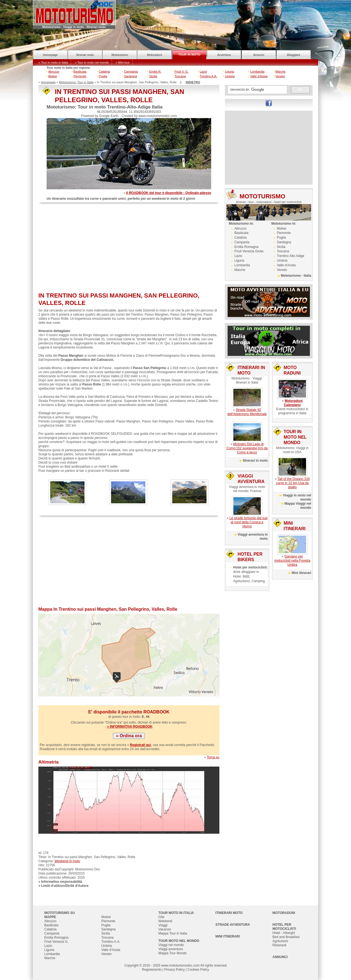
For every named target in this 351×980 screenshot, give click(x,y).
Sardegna (131, 76)
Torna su (213, 757)
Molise (53, 76)
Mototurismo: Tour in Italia (76, 82)
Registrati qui (141, 745)
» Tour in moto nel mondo (92, 62)
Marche (281, 72)
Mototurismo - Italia (296, 276)
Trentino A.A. (208, 76)
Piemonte (80, 76)
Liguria (229, 72)
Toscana (180, 76)
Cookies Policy (198, 970)
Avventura (224, 55)
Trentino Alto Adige (290, 256)
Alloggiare (294, 55)
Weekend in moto (67, 861)
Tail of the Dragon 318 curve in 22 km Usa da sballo (293, 483)
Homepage (50, 55)
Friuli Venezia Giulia (249, 251)
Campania (131, 72)
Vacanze (165, 929)
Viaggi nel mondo (171, 945)
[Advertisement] (129, 248)
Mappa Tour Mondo (173, 953)
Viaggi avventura (171, 949)
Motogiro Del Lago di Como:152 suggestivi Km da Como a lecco (247, 448)
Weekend (165, 921)
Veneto (280, 76)
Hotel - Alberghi (284, 933)
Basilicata (80, 72)
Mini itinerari (302, 573)
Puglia (103, 76)
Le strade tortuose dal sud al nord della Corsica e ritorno (248, 522)
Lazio (203, 72)
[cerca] (257, 90)
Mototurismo (120, 55)
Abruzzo (54, 72)
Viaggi (163, 925)
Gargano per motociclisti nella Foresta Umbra (292, 561)
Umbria (230, 76)
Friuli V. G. (181, 72)
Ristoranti (280, 945)
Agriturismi (280, 941)
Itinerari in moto (255, 461)
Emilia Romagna (247, 247)
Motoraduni (155, 55)
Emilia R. (155, 72)
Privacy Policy (175, 970)
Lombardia (257, 72)
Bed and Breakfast (286, 937)
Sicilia (153, 76)
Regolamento (152, 970)
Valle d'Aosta (259, 76)
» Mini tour (122, 62)
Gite (162, 917)
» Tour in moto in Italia (53, 62)
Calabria (104, 72)
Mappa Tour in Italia (173, 933)
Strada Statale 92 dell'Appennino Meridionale (247, 412)
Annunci (259, 55)
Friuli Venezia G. (56, 942)
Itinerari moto (85, 55)
